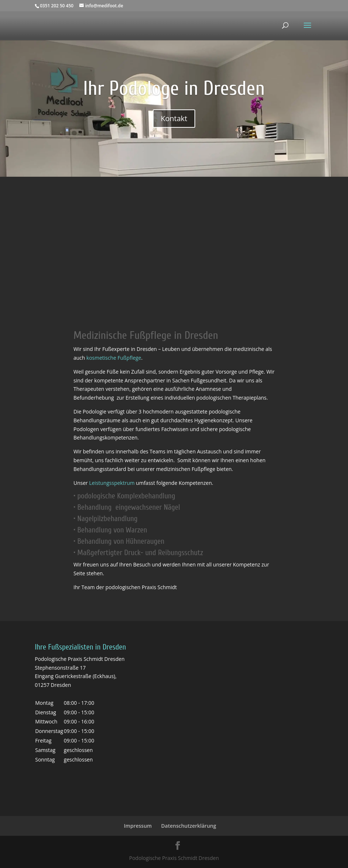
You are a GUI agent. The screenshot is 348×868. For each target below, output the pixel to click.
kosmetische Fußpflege (114, 358)
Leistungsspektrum (112, 483)
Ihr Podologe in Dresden (174, 88)
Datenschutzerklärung (189, 826)
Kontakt (174, 118)
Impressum (138, 826)
